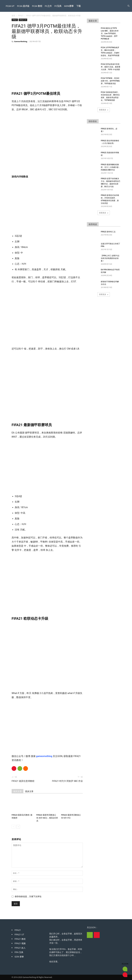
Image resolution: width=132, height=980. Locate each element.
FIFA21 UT (23, 20)
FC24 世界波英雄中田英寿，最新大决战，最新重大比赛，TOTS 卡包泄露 (111, 67)
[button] (128, 6)
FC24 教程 (37, 6)
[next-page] (18, 827)
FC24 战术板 (23, 6)
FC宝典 (58, 6)
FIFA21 (21, 16)
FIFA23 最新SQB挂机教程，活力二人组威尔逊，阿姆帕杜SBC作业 (111, 167)
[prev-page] (13, 827)
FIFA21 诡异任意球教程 (23, 781)
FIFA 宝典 (19, 952)
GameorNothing (21, 41)
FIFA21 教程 (20, 939)
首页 (13, 16)
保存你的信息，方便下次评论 (28, 896)
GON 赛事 (19, 957)
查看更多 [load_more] (104, 110)
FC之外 (48, 6)
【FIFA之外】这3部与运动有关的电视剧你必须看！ (110, 258)
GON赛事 (69, 6)
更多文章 (29, 791)
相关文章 (17, 791)
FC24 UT (10, 6)
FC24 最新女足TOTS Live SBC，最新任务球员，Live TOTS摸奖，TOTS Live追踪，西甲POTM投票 (110, 34)
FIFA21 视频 (20, 943)
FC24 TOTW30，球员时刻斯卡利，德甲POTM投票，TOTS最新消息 (110, 81)
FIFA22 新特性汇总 (108, 232)
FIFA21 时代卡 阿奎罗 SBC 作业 (67, 781)
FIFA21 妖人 (20, 948)
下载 (78, 6)
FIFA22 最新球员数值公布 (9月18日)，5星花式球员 (47, 818)
